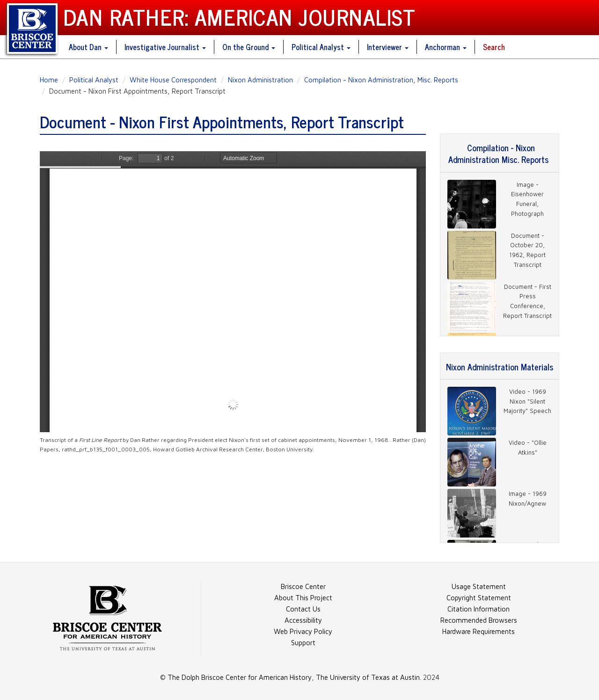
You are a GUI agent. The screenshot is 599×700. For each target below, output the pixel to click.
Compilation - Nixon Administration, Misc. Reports (381, 80)
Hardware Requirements (478, 631)
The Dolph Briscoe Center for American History (240, 677)
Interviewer (388, 47)
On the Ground (249, 47)
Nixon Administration (260, 80)
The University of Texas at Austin (368, 677)
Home (49, 80)
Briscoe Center (303, 586)
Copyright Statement (479, 598)
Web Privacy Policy (303, 631)
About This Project (303, 598)
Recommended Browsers (479, 620)
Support (303, 643)
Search (494, 47)
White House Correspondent (173, 80)
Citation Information (478, 609)
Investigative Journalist (165, 47)
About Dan (88, 47)
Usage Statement (479, 586)
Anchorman (446, 47)
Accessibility (303, 620)
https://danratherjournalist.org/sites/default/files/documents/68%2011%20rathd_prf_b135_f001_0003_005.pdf (233, 292)
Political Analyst (321, 47)
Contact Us (303, 609)
